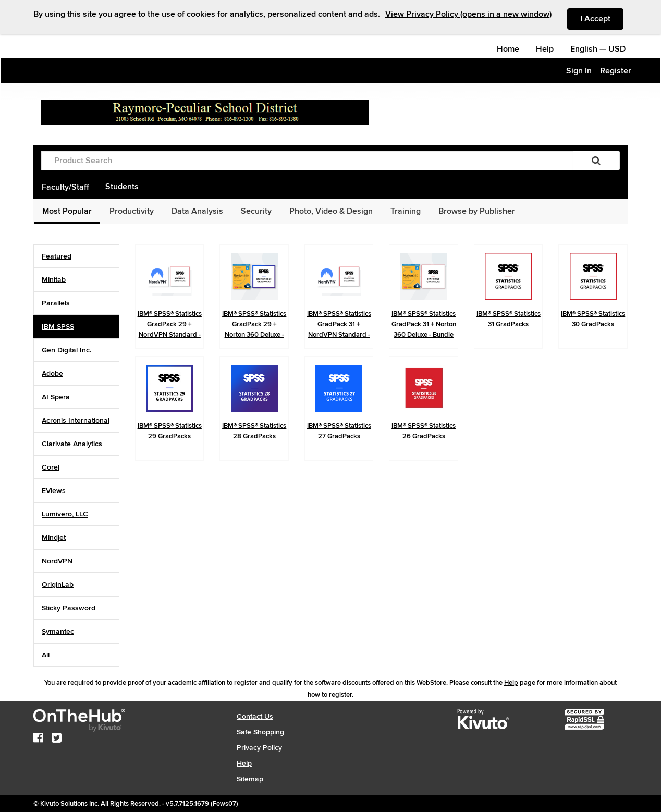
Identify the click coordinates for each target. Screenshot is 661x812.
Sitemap (250, 779)
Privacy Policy (259, 748)
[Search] (596, 161)
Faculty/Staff (65, 187)
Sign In (579, 71)
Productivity (132, 211)
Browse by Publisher (477, 211)
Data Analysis (197, 211)
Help (545, 49)
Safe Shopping (260, 732)
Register (616, 71)
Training (406, 211)
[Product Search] (307, 161)
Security (256, 211)
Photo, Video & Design (331, 211)
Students (122, 187)
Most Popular (67, 211)
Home (508, 49)
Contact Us (255, 716)
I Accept (602, 18)
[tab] (76, 256)
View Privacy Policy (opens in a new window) (468, 14)
